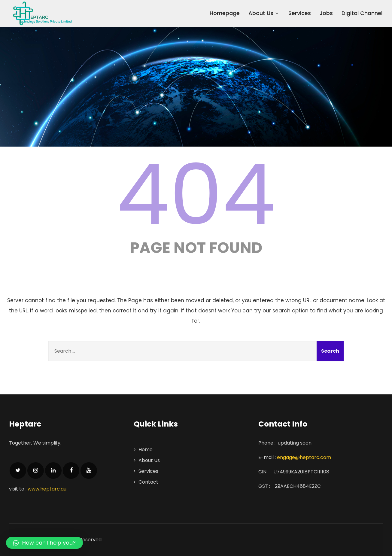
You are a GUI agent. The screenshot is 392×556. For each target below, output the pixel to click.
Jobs (326, 13)
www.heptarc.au (47, 489)
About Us (264, 13)
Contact (148, 482)
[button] (44, 543)
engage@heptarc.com (304, 457)
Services (300, 13)
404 (196, 195)
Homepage (225, 13)
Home (146, 450)
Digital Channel (362, 13)
